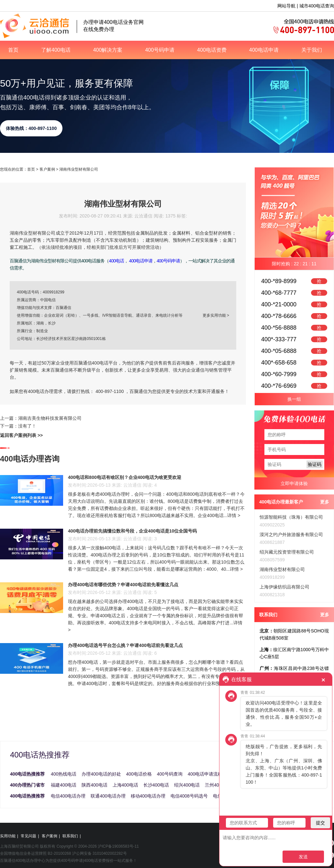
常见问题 (28, 836)
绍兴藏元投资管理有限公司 (287, 552)
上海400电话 (125, 785)
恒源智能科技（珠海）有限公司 (291, 517)
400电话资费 (212, 50)
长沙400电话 (156, 785)
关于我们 (312, 50)
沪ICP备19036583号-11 (118, 846)
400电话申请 (264, 50)
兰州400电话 (218, 785)
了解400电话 (56, 50)
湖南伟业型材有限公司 (282, 569)
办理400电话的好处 (101, 774)
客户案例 (47, 169)
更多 (325, 502)
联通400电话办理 (108, 796)
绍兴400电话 (187, 785)
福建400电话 (64, 785)
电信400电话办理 (68, 796)
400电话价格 (139, 774)
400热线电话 (64, 774)
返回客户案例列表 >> (21, 435)
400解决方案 (108, 50)
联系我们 (70, 836)
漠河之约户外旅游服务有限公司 (291, 535)
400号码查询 (170, 774)
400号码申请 (160, 50)
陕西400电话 (94, 785)
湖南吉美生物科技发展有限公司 (50, 418)
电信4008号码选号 (189, 796)
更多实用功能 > (216, 315)
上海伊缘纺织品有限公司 (284, 587)
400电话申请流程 (205, 774)
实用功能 (8, 836)
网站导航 (286, 6)
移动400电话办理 (148, 796)
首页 (13, 50)
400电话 (116, 261)
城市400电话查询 (317, 6)
